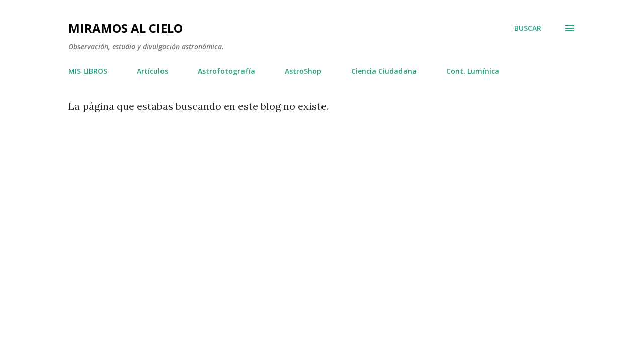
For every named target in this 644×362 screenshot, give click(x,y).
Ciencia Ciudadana (384, 71)
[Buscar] (528, 28)
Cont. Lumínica (473, 71)
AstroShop (303, 71)
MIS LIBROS (88, 71)
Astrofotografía (226, 71)
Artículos (152, 71)
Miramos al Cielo (126, 28)
